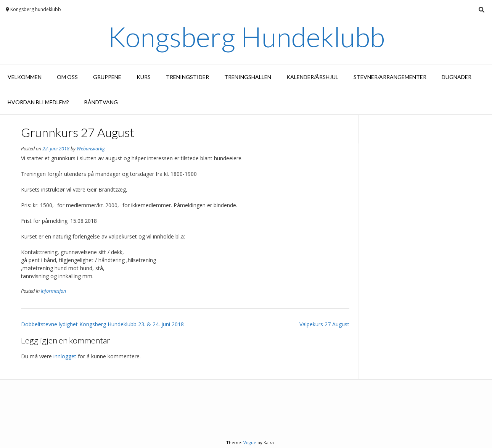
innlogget (65, 356)
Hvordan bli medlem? (38, 102)
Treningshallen (248, 77)
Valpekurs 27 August (324, 324)
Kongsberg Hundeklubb (246, 37)
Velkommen (25, 77)
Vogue (250, 442)
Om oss (67, 77)
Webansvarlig (91, 149)
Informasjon (53, 291)
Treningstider (187, 77)
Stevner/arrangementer (390, 77)
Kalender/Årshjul (312, 77)
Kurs (144, 77)
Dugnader (457, 77)
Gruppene (107, 77)
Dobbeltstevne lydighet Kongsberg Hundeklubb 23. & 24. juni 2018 (102, 324)
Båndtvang (101, 102)
